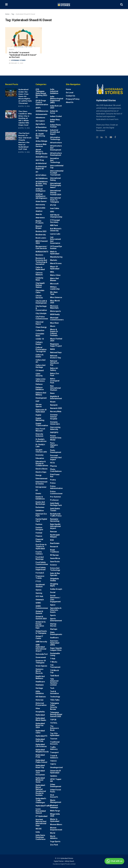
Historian (39, 700)
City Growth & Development (41, 302)
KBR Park (54, 225)
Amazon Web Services (41, 145)
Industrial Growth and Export (55, 132)
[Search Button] (121, 5)
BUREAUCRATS (42, 252)
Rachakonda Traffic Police (56, 515)
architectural (41, 163)
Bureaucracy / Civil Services (41, 247)
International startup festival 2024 (56, 193)
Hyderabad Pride (40, 756)
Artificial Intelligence (40, 190)
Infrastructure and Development (56, 148)
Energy (38, 475)
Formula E (40, 573)
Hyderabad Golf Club (40, 740)
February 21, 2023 (16, 63)
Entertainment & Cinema (41, 483)
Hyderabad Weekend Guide (40, 780)
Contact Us (70, 96)
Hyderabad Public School (41, 761)
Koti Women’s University (56, 230)
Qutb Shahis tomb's (55, 510)
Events (12, 50)
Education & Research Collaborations (42, 464)
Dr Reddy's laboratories (41, 440)
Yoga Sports (55, 841)
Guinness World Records (39, 671)
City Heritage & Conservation (41, 308)
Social (53, 592)
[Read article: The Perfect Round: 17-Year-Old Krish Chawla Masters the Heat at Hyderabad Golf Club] (11, 136)
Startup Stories (53, 625)
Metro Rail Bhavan (54, 279)
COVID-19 (40, 339)
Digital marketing (40, 419)
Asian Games (41, 201)
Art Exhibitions (42, 178)
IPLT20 (53, 205)
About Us (70, 102)
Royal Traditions (55, 551)
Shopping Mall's (54, 585)
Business (39, 255)
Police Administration (56, 487)
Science (53, 565)
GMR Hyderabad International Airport (41, 648)
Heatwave (40, 685)
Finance (39, 536)
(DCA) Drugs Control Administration (42, 103)
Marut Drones (56, 263)
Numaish (54, 405)
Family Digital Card (41, 520)
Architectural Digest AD (41, 168)
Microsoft (54, 284)
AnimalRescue (42, 157)
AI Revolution (41, 127)
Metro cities (55, 275)
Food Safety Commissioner (42, 563)
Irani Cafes (55, 208)
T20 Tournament (55, 666)
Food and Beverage (40, 558)
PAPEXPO (54, 432)
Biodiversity (41, 235)
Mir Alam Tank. (54, 293)
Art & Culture (41, 175)
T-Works (54, 662)
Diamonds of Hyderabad (41, 411)
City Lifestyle (41, 313)
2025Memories (42, 111)
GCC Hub (39, 596)
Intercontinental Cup (57, 167)
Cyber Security (39, 375)
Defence (39, 384)
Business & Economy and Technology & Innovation (41, 261)
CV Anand (40, 370)
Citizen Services (39, 297)
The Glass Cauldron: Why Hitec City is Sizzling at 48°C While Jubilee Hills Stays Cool (25, 118)
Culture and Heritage (40, 366)
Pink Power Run (55, 476)
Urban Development (56, 785)
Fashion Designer (39, 529)
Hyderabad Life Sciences (41, 745)
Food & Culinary (39, 553)
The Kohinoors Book (54, 728)
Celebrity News (39, 279)
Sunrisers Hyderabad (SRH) (55, 643)
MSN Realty (55, 314)
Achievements (41, 114)
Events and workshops (40, 503)
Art (37, 172)
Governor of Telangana (41, 662)
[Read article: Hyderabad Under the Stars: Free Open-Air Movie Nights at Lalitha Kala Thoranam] (11, 92)
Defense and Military (41, 394)
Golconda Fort (42, 654)
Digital (38, 415)
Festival (39, 533)
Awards (39, 214)
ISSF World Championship (56, 216)
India (38, 832)
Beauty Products (40, 222)
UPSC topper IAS (56, 780)
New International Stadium (55, 388)
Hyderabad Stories (18, 60)
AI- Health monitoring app (40, 136)
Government (41, 657)
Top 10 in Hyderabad (55, 734)
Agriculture (40, 124)
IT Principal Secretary (55, 221)
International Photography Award (56, 185)
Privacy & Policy (73, 99)
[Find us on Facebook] (115, 137)
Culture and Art (40, 361)
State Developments (56, 633)
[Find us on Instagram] (97, 137)
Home (7, 14)
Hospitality (40, 712)
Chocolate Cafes (40, 291)
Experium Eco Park (41, 515)
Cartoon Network (39, 274)
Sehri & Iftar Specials (55, 574)
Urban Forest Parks (56, 791)
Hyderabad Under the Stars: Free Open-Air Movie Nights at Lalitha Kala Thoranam (25, 96)
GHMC (38, 603)
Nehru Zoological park (55, 381)
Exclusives (40, 507)
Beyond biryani (39, 227)
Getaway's (40, 600)
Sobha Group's (56, 589)
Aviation (39, 211)
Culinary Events (39, 343)
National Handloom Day (54, 363)
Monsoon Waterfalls (54, 307)
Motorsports (55, 311)
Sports (53, 615)
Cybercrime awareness (40, 380)
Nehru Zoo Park (55, 374)
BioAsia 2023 (41, 231)
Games (39, 590)
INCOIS (39, 829)
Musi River (54, 323)
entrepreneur (41, 487)
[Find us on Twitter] (106, 137)
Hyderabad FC (41, 736)
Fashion (39, 524)
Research (54, 547)
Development (41, 398)
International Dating (55, 179)
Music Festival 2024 (56, 340)
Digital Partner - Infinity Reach (64, 861)
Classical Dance (39, 323)
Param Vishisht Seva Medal (56, 438)
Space (53, 605)
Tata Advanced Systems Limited (54, 682)
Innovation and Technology (55, 160)
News (52, 393)
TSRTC (53, 764)
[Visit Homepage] (64, 5)
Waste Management (56, 801)
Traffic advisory (54, 748)
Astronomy (40, 205)
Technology (55, 697)
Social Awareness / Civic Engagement (55, 599)
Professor (54, 500)
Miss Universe (56, 297)
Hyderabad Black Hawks (41, 719)
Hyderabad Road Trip (40, 766)
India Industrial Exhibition (54, 91)
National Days (56, 352)
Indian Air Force (54, 112)
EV (37, 490)
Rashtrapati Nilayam (55, 536)
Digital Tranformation (42, 424)
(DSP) (38, 108)
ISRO (52, 212)
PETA (52, 463)
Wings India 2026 (55, 815)
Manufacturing (56, 257)
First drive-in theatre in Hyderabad (41, 547)
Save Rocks (55, 562)
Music (53, 326)
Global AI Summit (39, 612)
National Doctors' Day (55, 357)
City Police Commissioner (42, 318)
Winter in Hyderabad (55, 820)
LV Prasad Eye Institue (56, 247)
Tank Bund (54, 676)
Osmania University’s (55, 423)
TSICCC (53, 761)
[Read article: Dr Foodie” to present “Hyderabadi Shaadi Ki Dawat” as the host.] (24, 40)
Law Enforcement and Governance (55, 240)
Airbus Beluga (41, 141)
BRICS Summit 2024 (42, 242)
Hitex (38, 708)
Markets (54, 260)
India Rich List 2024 (56, 107)
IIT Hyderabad (41, 816)
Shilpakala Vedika (54, 580)
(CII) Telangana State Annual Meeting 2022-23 (42, 93)
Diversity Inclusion (39, 435)
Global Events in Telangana (41, 632)
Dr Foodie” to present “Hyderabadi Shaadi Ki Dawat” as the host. (23, 55)
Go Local (70, 93)
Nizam (53, 402)
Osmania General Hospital (54, 417)
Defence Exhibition (40, 388)
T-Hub (53, 659)
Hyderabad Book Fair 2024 (40, 725)
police (53, 483)
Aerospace (40, 121)
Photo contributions (56, 470)
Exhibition (40, 511)
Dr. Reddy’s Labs (40, 446)
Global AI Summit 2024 (41, 618)
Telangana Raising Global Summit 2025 (56, 714)
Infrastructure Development (56, 154)
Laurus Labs (55, 234)
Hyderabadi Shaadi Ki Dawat (25, 14)
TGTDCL (54, 723)
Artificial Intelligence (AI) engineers (41, 196)
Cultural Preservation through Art (41, 349)
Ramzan (53, 532)
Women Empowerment (56, 829)
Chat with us (114, 861)
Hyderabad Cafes (40, 732)
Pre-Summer (56, 497)
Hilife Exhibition (40, 692)
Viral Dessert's (54, 796)
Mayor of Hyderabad (55, 268)
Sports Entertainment (56, 620)
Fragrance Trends (40, 577)
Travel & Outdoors (54, 757)
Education (40, 458)
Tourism (54, 739)
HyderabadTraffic (43, 806)
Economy (39, 455)
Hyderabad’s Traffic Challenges (41, 800)
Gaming (39, 593)
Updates (54, 776)
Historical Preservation (41, 704)
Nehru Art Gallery (54, 369)
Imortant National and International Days (41, 822)
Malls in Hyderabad (55, 253)
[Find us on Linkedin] (102, 137)
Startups (54, 629)
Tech (52, 688)
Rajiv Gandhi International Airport (55, 526)
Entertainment (41, 479)
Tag (13, 14)
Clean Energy (41, 327)
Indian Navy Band (55, 121)
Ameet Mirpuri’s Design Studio (41, 152)
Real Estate (55, 543)
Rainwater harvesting (55, 520)
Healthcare (40, 682)
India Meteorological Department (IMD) (57, 100)
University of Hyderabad (55, 772)
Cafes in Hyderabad (40, 268)
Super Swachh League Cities (56, 649)
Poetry (53, 480)
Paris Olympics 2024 (54, 445)
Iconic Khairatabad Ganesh (41, 811)
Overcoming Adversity (55, 428)
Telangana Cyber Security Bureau (54, 706)
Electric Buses (42, 469)
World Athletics (54, 837)
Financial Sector (39, 540)
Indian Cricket (56, 116)
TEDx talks (55, 700)
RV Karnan (54, 555)
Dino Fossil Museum (40, 430)
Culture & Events (39, 356)
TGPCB (53, 720)
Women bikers (56, 824)
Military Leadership (55, 288)
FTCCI (38, 581)
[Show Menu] (6, 5)
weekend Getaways (54, 806)
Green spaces (41, 666)
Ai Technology (42, 131)
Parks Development (56, 451)
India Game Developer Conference (40, 837)
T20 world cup (54, 671)
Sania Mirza (55, 558)
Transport (54, 752)
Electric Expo (41, 472)
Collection (40, 330)
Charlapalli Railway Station (40, 285)
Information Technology (55, 138)
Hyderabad (40, 715)
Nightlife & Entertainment (56, 397)
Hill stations (41, 697)
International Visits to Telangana (55, 200)
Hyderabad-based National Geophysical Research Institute (41, 790)
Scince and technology (55, 569)
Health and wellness (40, 677)
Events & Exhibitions (40, 498)
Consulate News (40, 335)
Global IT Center (39, 637)
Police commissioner (56, 493)
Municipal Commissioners (57, 319)
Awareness (40, 218)
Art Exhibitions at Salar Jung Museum (42, 184)
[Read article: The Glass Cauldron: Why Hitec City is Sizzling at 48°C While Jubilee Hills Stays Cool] (11, 114)
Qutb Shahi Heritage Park (56, 504)
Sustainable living (55, 654)
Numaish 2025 (56, 408)
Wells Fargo (55, 811)
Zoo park (54, 845)
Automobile (40, 208)
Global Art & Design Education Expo (41, 625)
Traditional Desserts (55, 743)
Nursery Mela (56, 411)
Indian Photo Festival (55, 126)
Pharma (53, 466)
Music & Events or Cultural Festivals (54, 332)
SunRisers (54, 638)
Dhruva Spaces (39, 405)
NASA (52, 349)
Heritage (39, 688)
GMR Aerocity (41, 642)
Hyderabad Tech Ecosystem (40, 773)
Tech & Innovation (54, 692)
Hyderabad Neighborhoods (42, 751)
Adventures (40, 118)
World (53, 833)
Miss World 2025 (55, 302)
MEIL (52, 272)
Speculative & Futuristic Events (56, 610)
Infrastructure (56, 143)
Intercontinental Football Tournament (57, 173)
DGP (37, 401)
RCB (52, 540)
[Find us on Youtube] (111, 137)
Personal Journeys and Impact (56, 458)
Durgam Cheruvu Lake (41, 451)
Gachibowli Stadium (40, 586)
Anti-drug (40, 160)
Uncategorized (56, 767)
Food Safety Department (41, 569)
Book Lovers (41, 238)
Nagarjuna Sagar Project (56, 345)
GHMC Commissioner (42, 607)
